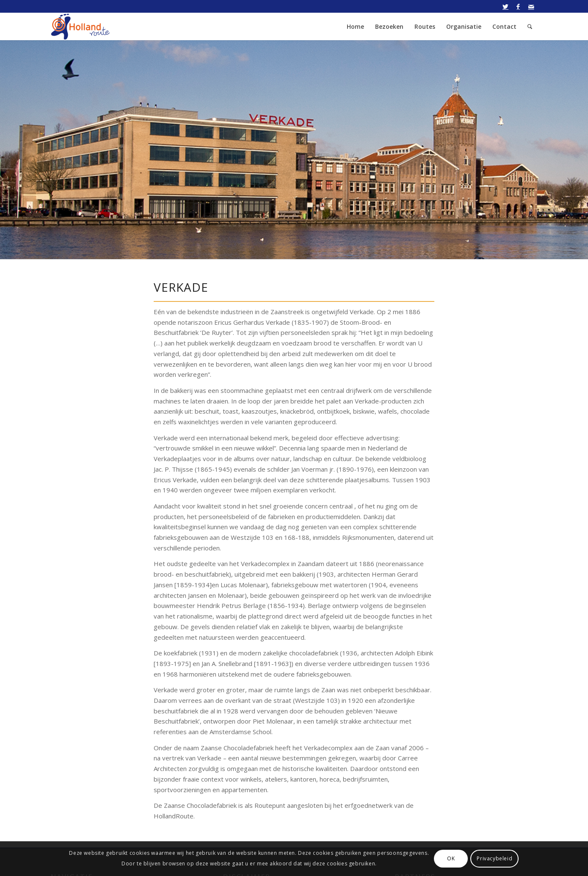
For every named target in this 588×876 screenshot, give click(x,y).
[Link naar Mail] (531, 6)
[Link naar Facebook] (518, 6)
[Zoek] (530, 26)
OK (451, 858)
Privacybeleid (494, 858)
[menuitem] (355, 26)
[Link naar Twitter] (506, 6)
